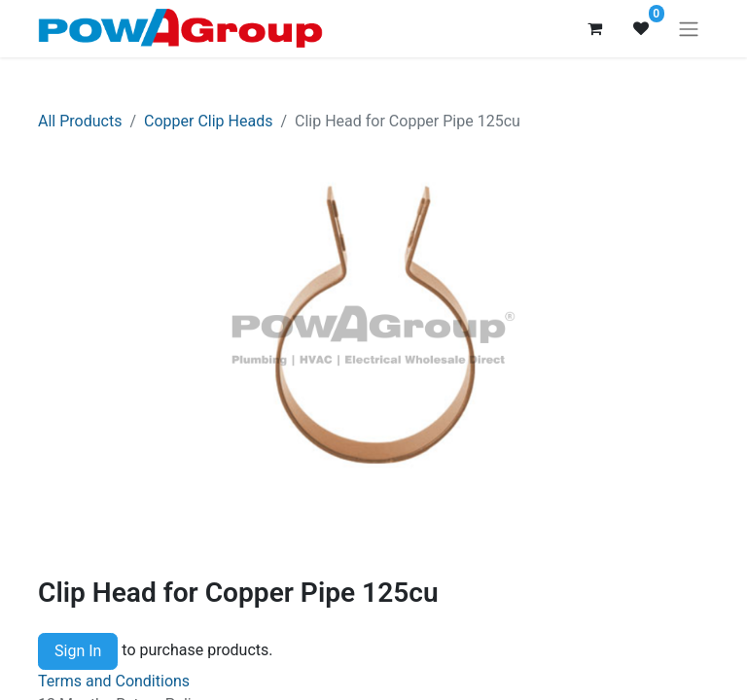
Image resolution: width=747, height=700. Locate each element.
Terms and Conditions (114, 681)
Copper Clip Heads (208, 121)
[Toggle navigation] (689, 29)
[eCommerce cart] (594, 28)
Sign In (78, 651)
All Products (80, 121)
